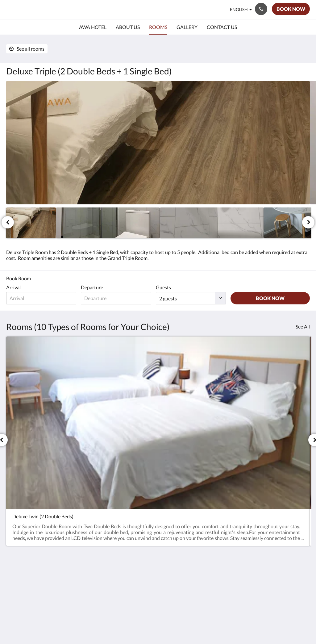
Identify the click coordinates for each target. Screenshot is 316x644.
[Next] (308, 222)
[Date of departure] (120, 298)
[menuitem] (93, 27)
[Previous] (8, 222)
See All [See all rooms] (303, 326)
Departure (94, 287)
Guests (168, 287)
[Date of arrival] (42, 298)
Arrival (13, 287)
